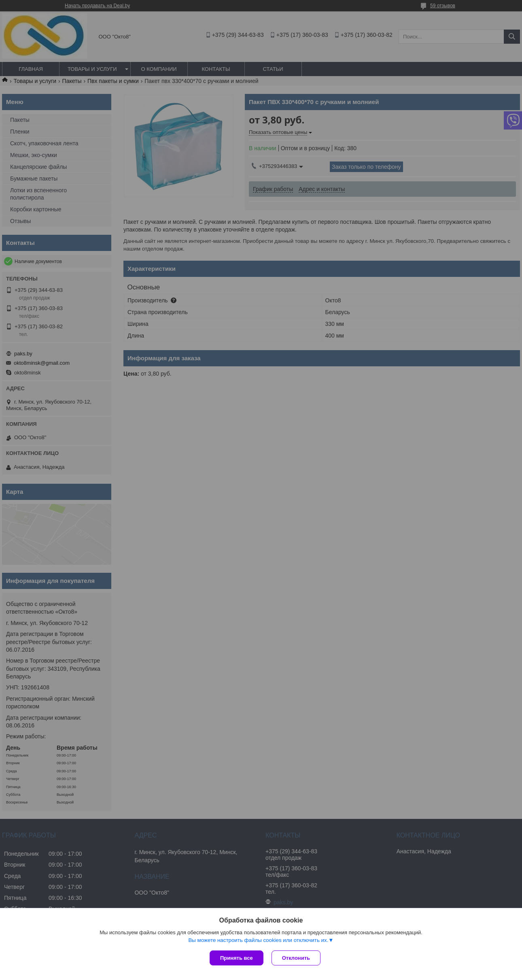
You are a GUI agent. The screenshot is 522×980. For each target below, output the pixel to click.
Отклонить (296, 958)
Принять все (237, 958)
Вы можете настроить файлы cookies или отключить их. (258, 940)
